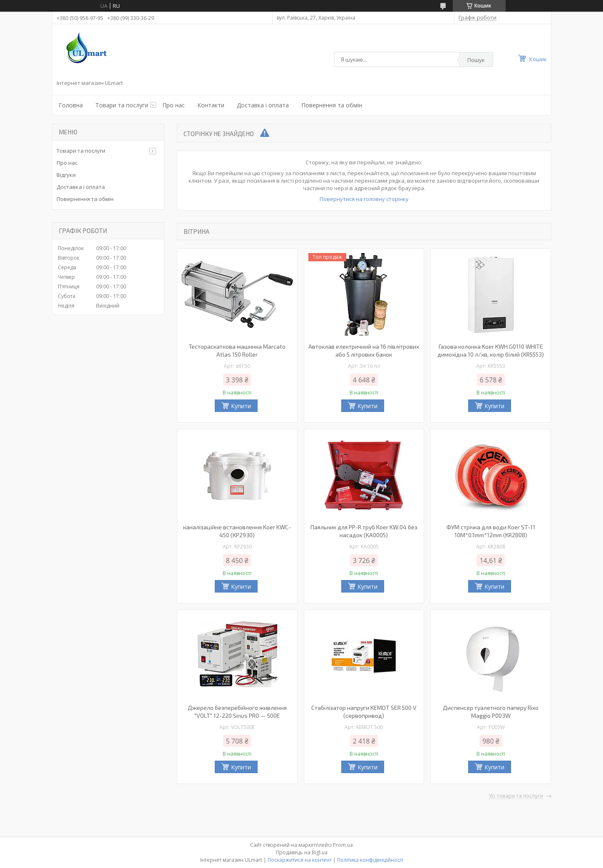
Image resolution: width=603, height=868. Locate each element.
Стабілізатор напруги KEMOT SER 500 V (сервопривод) (364, 712)
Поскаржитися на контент (300, 860)
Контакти (211, 105)
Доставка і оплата (263, 105)
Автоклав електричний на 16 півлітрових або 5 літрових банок (364, 350)
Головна (71, 105)
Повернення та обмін (332, 105)
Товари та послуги (122, 105)
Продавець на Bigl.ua (302, 852)
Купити (241, 406)
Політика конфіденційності (370, 860)
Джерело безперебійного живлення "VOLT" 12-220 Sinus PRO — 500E (237, 712)
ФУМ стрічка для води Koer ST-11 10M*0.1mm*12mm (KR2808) (491, 531)
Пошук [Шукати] (476, 60)
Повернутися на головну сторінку (364, 199)
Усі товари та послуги (516, 796)
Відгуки (66, 175)
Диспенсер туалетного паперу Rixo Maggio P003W (491, 712)
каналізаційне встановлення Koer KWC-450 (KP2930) (237, 531)
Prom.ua (343, 845)
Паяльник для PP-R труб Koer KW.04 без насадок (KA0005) (364, 531)
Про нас (174, 105)
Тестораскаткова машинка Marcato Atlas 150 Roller (237, 350)
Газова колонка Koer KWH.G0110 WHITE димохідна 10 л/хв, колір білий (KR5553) (491, 350)
